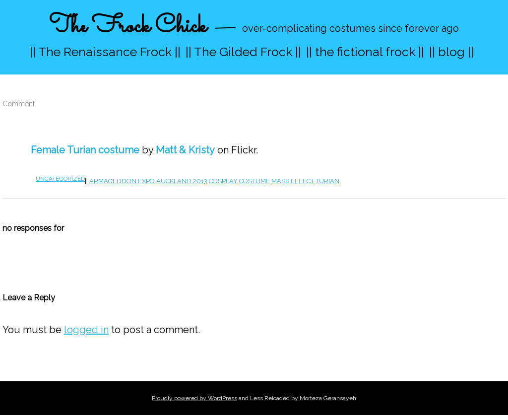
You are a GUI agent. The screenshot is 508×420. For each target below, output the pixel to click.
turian (327, 181)
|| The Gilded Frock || (243, 52)
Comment (19, 104)
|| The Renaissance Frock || (105, 52)
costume (254, 181)
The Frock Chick (128, 27)
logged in (86, 330)
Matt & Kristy (185, 150)
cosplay (223, 181)
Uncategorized (60, 179)
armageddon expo (122, 181)
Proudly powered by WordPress (194, 398)
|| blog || (451, 52)
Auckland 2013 (182, 181)
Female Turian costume (85, 150)
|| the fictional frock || (365, 52)
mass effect (293, 181)
